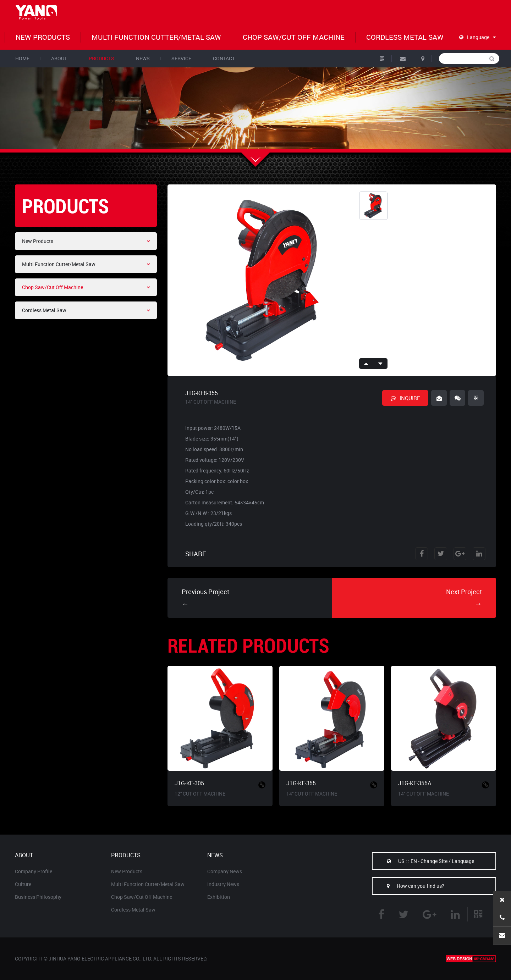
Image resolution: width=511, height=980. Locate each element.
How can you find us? (408, 886)
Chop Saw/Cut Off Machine (294, 37)
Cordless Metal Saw (405, 37)
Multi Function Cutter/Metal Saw (156, 37)
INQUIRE (405, 398)
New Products (43, 37)
